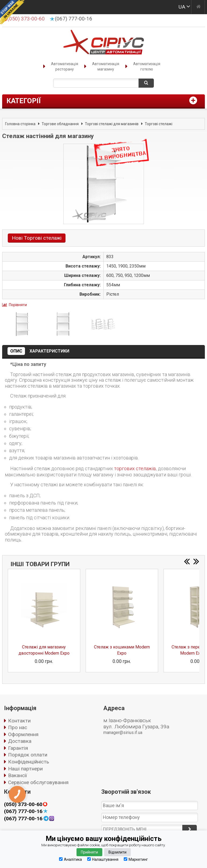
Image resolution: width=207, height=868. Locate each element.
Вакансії (17, 775)
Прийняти (89, 852)
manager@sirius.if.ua (123, 732)
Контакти (19, 721)
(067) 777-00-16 (74, 19)
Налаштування (103, 859)
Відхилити (117, 852)
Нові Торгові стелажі (37, 238)
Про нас (18, 727)
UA (182, 7)
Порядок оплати (28, 755)
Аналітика (70, 859)
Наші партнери (25, 769)
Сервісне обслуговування (38, 782)
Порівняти (18, 305)
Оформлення (23, 734)
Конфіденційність (29, 762)
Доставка (20, 741)
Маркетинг (136, 859)
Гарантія (18, 748)
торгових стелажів (135, 468)
